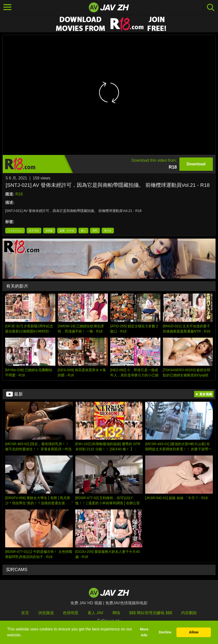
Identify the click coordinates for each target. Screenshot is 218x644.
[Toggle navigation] (7, 7)
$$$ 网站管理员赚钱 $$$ (151, 613)
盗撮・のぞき (67, 231)
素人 (83, 231)
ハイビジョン (15, 231)
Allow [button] (194, 632)
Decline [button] (165, 632)
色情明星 (71, 613)
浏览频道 (46, 613)
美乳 (95, 231)
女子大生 (34, 231)
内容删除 (189, 613)
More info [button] (144, 632)
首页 (25, 613)
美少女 (108, 231)
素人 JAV (96, 613)
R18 (19, 194)
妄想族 (49, 231)
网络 (116, 613)
